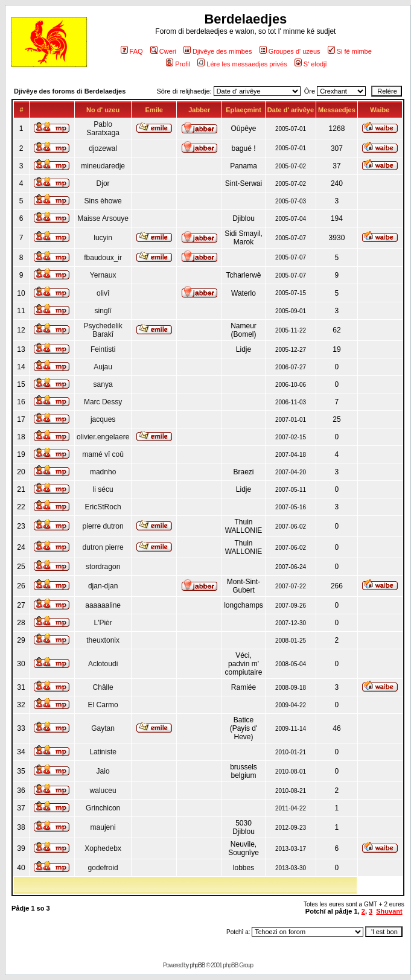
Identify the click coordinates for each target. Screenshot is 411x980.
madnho (103, 472)
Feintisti (103, 349)
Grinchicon (103, 808)
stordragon (103, 567)
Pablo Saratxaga (103, 129)
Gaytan (103, 728)
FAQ (132, 51)
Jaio (103, 771)
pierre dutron (103, 526)
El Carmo (103, 705)
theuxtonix (103, 640)
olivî (103, 293)
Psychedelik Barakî (103, 330)
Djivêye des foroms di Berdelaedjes (70, 91)
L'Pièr (103, 623)
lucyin (103, 238)
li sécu (103, 489)
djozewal (103, 148)
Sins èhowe (103, 201)
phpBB (197, 965)
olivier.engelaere (103, 437)
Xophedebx (103, 848)
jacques (103, 419)
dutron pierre (103, 547)
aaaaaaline (103, 605)
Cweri (163, 51)
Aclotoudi (103, 664)
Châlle (103, 687)
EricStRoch (103, 507)
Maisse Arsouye (103, 218)
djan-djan (103, 586)
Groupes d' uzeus (290, 51)
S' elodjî (311, 64)
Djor (103, 183)
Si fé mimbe (350, 51)
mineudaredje (103, 166)
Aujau (103, 367)
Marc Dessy (103, 402)
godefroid (103, 868)
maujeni (103, 827)
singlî (103, 311)
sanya (103, 384)
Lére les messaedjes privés (242, 64)
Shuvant (389, 911)
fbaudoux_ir (103, 258)
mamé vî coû (103, 454)
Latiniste (103, 752)
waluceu (103, 791)
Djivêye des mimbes (218, 51)
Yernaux (103, 275)
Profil (178, 64)
